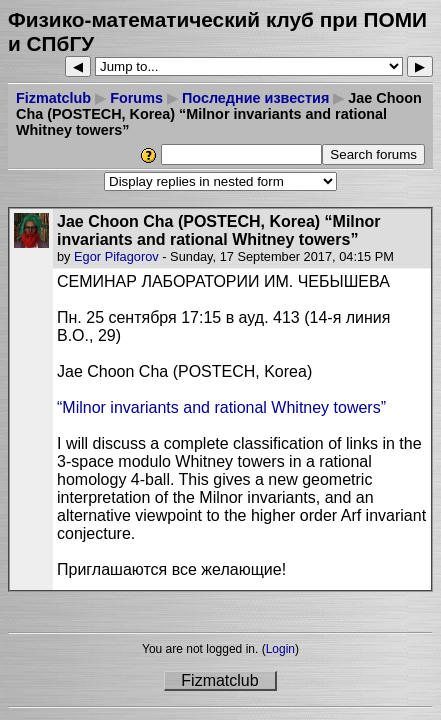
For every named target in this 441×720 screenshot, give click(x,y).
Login (280, 649)
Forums (136, 98)
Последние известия (255, 98)
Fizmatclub (53, 98)
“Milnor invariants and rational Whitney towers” (221, 407)
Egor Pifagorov (116, 256)
